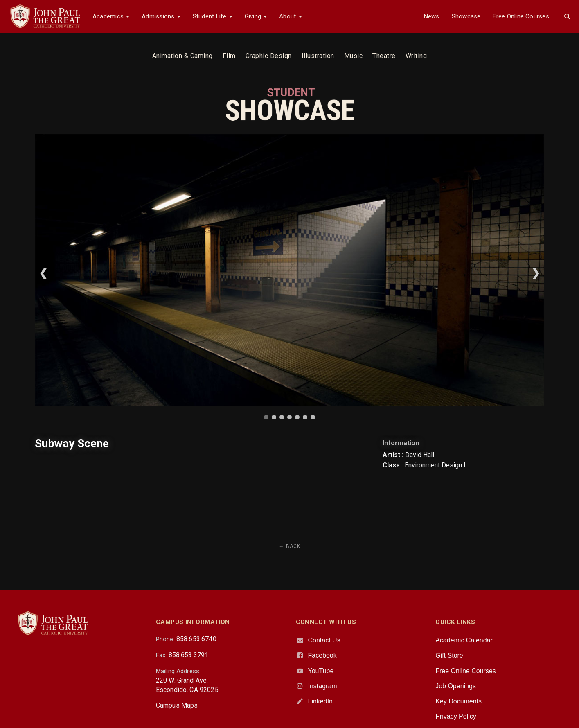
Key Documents (458, 701)
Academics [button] (111, 16)
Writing (416, 56)
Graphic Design (269, 56)
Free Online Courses (521, 16)
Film (229, 56)
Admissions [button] (161, 16)
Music (354, 56)
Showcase (466, 16)
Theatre (384, 56)
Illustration (318, 56)
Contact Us (324, 640)
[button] (567, 16)
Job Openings (456, 686)
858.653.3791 (189, 655)
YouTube (321, 671)
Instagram (323, 686)
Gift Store (449, 655)
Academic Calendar (464, 640)
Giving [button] (256, 16)
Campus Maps (177, 705)
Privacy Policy (456, 716)
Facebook (322, 655)
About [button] (290, 16)
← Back (290, 546)
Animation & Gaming (182, 56)
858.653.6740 (196, 639)
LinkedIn (321, 701)
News (432, 16)
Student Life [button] (213, 16)
